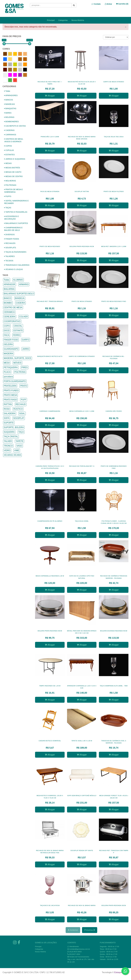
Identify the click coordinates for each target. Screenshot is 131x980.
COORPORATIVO (12, 321)
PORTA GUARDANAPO (15, 381)
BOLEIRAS (9, 117)
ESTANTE (18, 331)
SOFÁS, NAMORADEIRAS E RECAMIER (16, 202)
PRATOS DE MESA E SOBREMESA (13, 191)
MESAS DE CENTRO (13, 176)
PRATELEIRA (10, 386)
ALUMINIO (18, 280)
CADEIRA (20, 303)
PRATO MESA (10, 395)
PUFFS (8, 196)
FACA (7, 335)
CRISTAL (18, 326)
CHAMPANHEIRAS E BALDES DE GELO (13, 229)
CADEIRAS (9, 130)
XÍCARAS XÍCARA (12, 455)
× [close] (126, 27)
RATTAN (8, 404)
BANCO (7, 298)
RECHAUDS (10, 243)
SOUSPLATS (10, 248)
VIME (17, 450)
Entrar (108, 4)
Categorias (63, 20)
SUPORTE (9, 423)
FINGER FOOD (11, 340)
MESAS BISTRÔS (12, 168)
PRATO (24, 386)
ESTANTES (9, 155)
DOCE (7, 331)
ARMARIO (24, 284)
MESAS (8, 163)
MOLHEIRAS (10, 181)
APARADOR (10, 284)
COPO (7, 326)
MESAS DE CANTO (13, 172)
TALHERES (9, 256)
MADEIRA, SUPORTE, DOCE (18, 358)
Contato (96, 4)
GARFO (26, 340)
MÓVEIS (17, 363)
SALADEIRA (10, 414)
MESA (7, 363)
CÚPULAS (9, 150)
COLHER (23, 317)
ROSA (7, 409)
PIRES (25, 367)
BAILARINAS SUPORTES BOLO (19, 294)
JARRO (26, 349)
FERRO (17, 335)
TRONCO (8, 446)
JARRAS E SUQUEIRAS (15, 159)
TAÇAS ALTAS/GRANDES (15, 252)
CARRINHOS (10, 135)
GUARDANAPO (11, 349)
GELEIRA (8, 344)
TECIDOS (9, 261)
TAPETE (20, 441)
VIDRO (7, 450)
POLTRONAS (10, 185)
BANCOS (9, 100)
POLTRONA (20, 372)
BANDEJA (20, 298)
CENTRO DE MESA (13, 307)
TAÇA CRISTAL (11, 437)
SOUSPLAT (19, 418)
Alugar (50, 96)
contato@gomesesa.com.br (80, 949)
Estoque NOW (121, 972)
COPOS (8, 146)
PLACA (7, 372)
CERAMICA (9, 312)
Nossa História (78, 20)
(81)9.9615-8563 (75, 952)
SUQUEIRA (9, 432)
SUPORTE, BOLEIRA (14, 427)
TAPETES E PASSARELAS (16, 212)
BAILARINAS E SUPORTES (16, 223)
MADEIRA (9, 354)
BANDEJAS (10, 104)
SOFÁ (7, 418)
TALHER (8, 441)
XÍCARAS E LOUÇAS (13, 269)
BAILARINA (9, 289)
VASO (19, 446)
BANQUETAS (10, 108)
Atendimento (73, 947)
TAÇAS (8, 208)
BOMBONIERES (11, 122)
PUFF (24, 400)
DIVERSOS (9, 235)
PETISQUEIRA (11, 367)
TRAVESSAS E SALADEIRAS (17, 265)
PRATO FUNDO (11, 390)
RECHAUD (21, 404)
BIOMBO (8, 303)
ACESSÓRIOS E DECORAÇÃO (12, 218)
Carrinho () (122, 4)
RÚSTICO (18, 409)
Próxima (90, 930)
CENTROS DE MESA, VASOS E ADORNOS (14, 140)
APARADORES (11, 95)
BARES (8, 113)
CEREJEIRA (10, 317)
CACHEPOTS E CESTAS (15, 126)
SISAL (22, 414)
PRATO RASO (10, 400)
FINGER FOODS (12, 239)
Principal (51, 20)
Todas (7, 91)
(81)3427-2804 (75, 954)
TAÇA (21, 432)
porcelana (8, 377)
